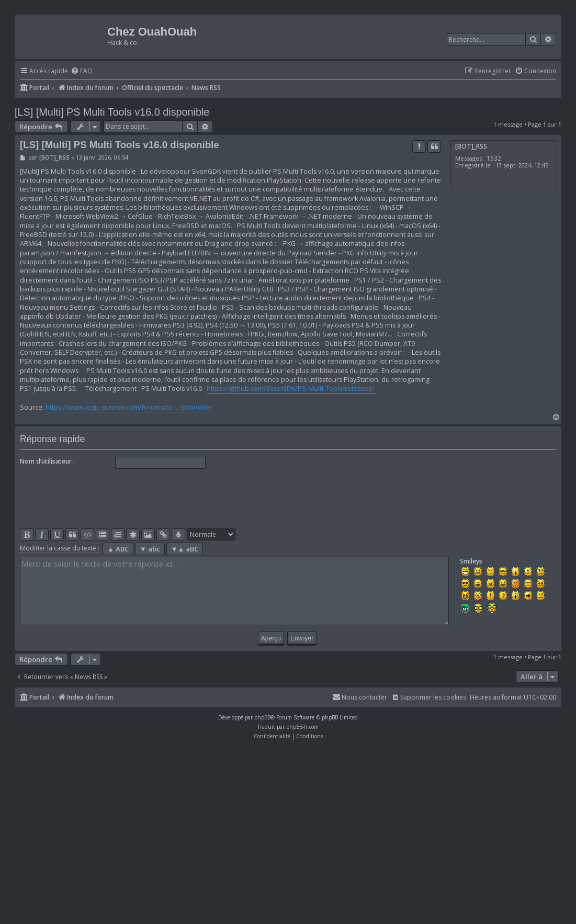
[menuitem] (82, 71)
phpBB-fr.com (302, 727)
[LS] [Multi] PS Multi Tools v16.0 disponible (112, 112)
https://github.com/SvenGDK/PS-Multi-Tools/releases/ (291, 388)
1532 (494, 158)
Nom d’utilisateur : (47, 461)
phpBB (262, 717)
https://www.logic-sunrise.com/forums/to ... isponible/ (129, 407)
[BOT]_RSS (471, 146)
